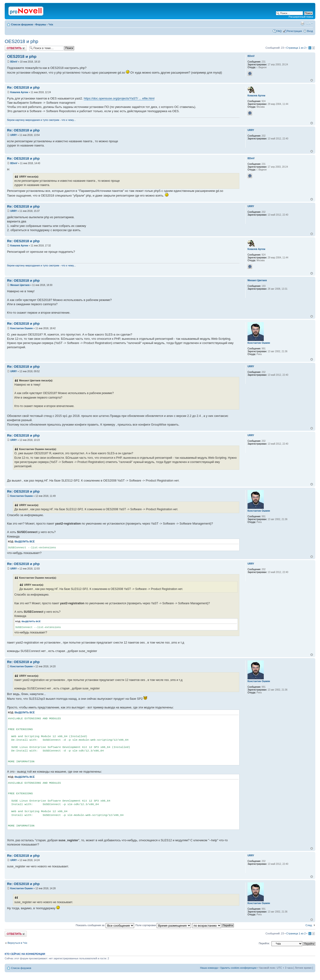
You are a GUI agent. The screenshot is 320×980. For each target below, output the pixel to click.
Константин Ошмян (22, 328)
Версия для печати (302, 24)
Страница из (296, 48)
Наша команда (209, 968)
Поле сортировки (163, 925)
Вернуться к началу (312, 80)
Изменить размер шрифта (310, 24)
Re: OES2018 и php (23, 87)
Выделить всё (25, 542)
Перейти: (264, 943)
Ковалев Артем (19, 92)
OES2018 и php (21, 41)
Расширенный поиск (301, 17)
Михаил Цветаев (20, 285)
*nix (51, 24)
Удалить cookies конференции (238, 968)
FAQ (279, 31)
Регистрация (294, 31)
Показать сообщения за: (105, 925)
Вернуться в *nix (17, 943)
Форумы (41, 24)
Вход (310, 31)
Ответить (16, 48)
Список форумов (22, 24)
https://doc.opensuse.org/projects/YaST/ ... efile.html (119, 98)
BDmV (14, 62)
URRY (14, 135)
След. (309, 925)
